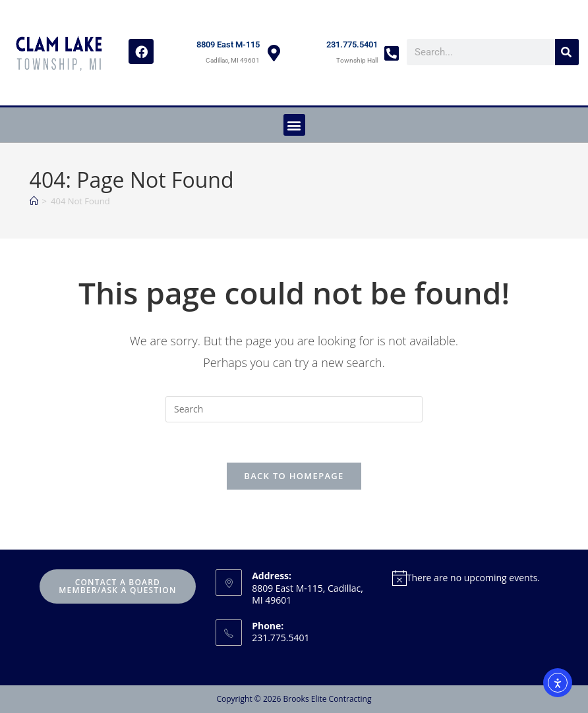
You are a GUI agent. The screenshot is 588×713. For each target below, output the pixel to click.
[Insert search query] (294, 409)
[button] (294, 125)
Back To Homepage (294, 476)
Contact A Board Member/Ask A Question (117, 586)
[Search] (567, 52)
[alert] (471, 578)
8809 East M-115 (228, 44)
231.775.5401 (352, 44)
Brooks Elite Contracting (327, 699)
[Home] (34, 201)
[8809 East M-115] (274, 53)
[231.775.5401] (392, 53)
